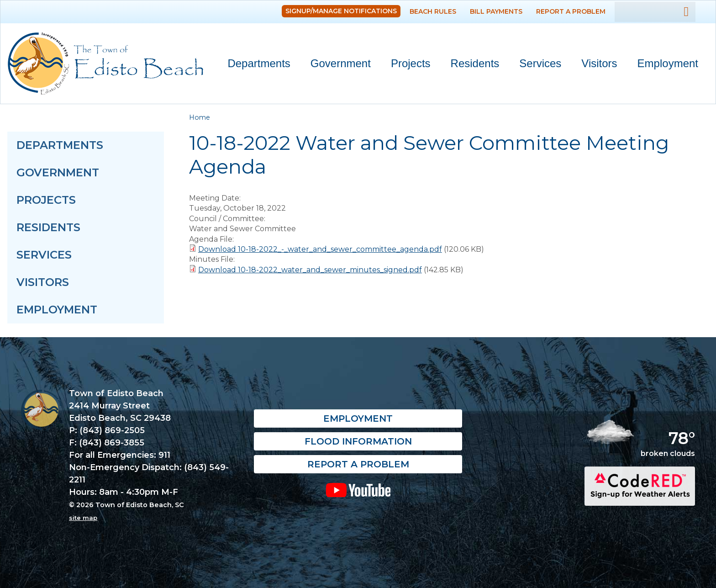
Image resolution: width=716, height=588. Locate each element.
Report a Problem (571, 11)
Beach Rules (433, 11)
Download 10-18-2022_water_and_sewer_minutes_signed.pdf (310, 270)
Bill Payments (496, 11)
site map (83, 518)
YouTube (358, 490)
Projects (411, 63)
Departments (255, 65)
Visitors (595, 65)
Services (536, 65)
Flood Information (358, 442)
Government (337, 65)
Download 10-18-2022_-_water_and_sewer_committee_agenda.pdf (320, 249)
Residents (471, 65)
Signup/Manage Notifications (341, 11)
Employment (668, 63)
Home (200, 117)
